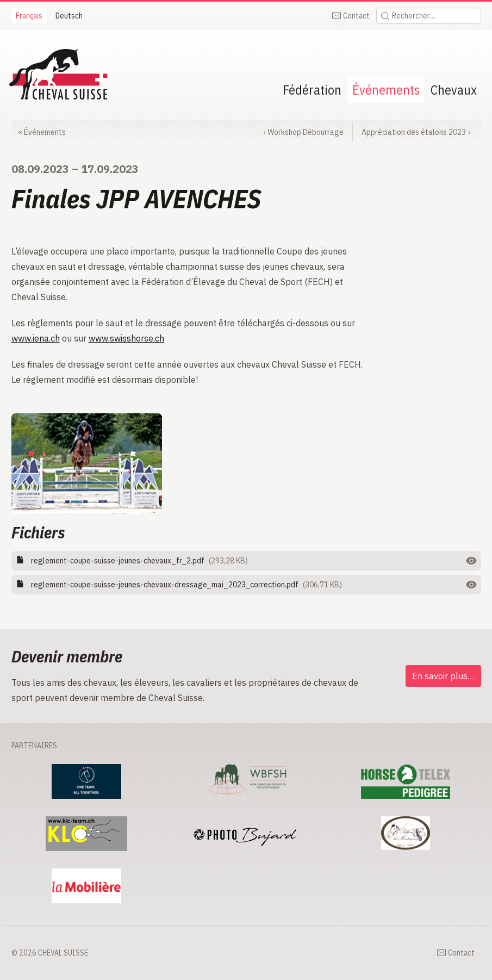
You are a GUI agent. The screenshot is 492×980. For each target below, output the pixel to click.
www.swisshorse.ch (126, 338)
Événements (386, 90)
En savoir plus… (443, 676)
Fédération (312, 90)
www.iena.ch (36, 338)
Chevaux (454, 90)
